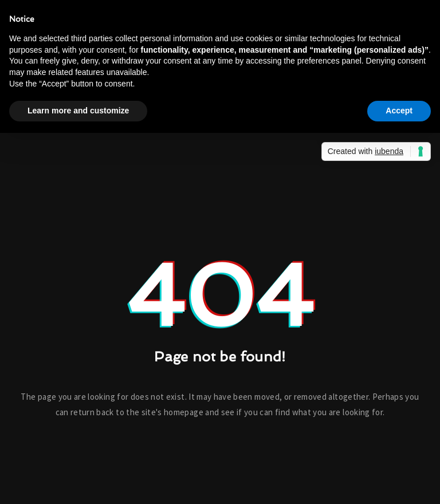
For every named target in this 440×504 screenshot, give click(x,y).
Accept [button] (399, 111)
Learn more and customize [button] (78, 111)
